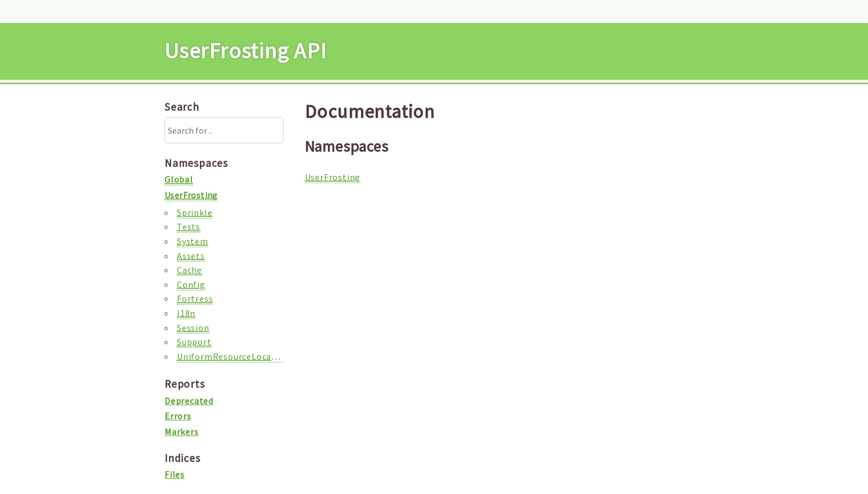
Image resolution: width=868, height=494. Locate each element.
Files (175, 474)
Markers (182, 432)
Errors (178, 416)
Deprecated (189, 401)
